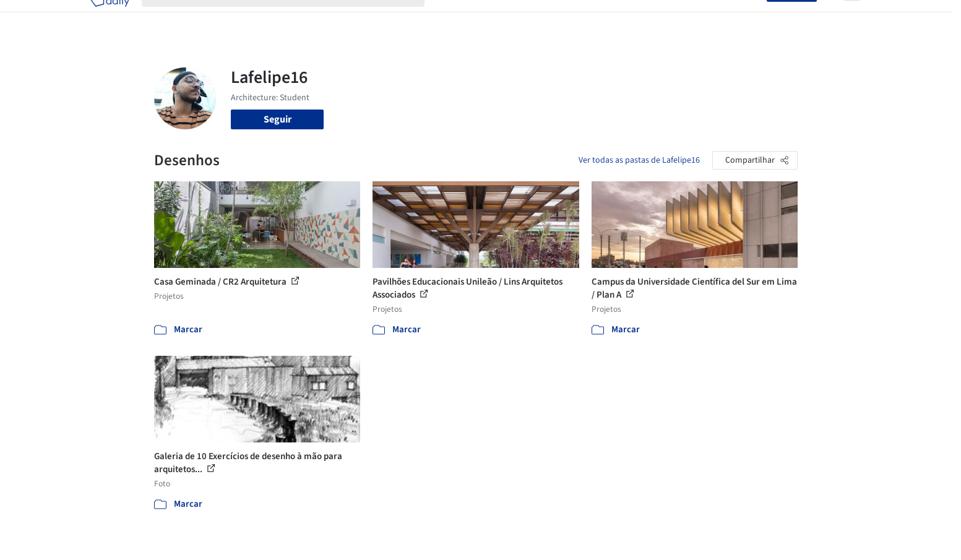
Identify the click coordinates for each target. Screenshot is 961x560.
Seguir (278, 119)
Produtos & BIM (562, 17)
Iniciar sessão (731, 17)
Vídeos (663, 17)
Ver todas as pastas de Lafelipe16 (639, 160)
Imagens (501, 17)
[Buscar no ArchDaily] (293, 17)
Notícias (622, 17)
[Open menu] (852, 17)
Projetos (455, 17)
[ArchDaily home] (110, 17)
